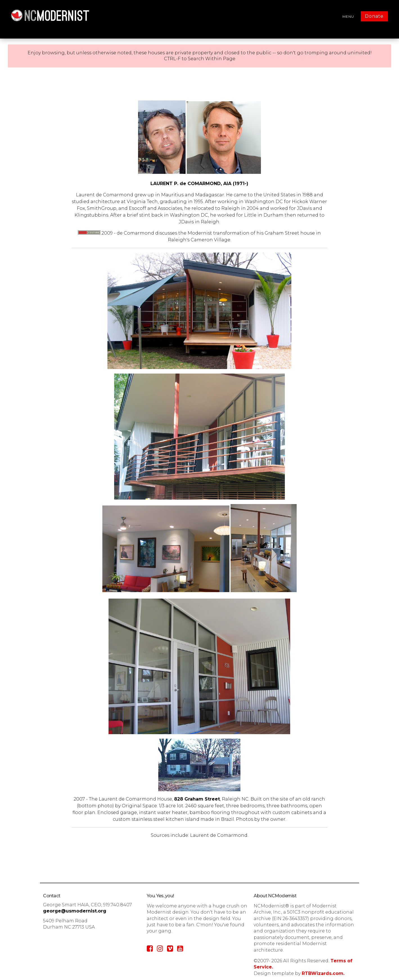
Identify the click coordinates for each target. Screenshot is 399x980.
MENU (348, 16)
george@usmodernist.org (75, 911)
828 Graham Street (197, 799)
